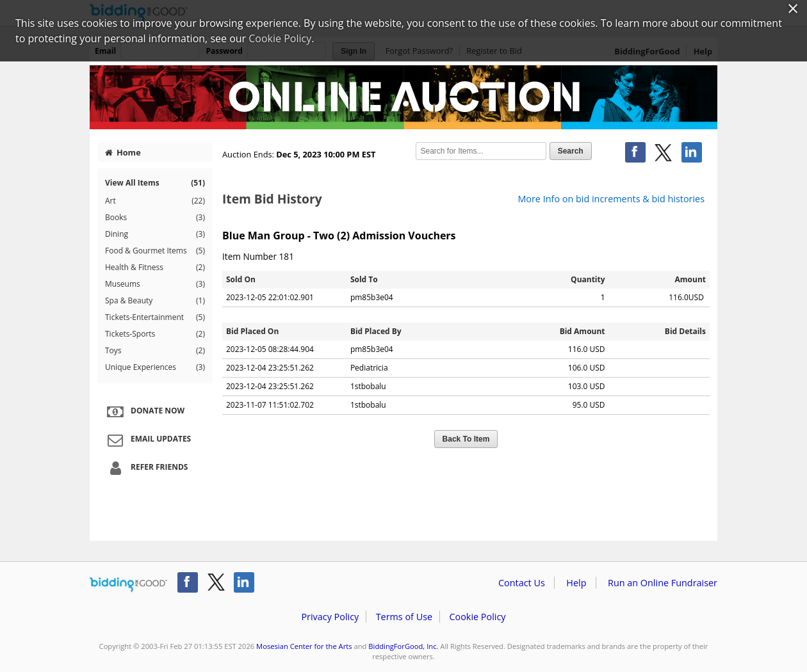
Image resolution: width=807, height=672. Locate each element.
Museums (155, 284)
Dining (155, 234)
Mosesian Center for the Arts (304, 646)
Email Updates (147, 440)
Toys (155, 351)
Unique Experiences (155, 367)
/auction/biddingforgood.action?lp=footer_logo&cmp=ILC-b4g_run (128, 585)
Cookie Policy (477, 617)
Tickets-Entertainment (155, 317)
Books (155, 218)
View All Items (155, 183)
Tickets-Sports (155, 334)
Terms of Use (404, 617)
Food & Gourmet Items (155, 251)
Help (576, 583)
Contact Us (522, 583)
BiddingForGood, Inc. (403, 646)
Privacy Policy (330, 617)
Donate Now (144, 412)
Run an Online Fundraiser (663, 583)
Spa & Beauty (155, 301)
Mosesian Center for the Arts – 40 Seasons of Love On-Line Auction (403, 97)
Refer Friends (146, 468)
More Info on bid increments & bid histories (611, 199)
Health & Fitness (155, 268)
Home (123, 152)
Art (155, 201)
